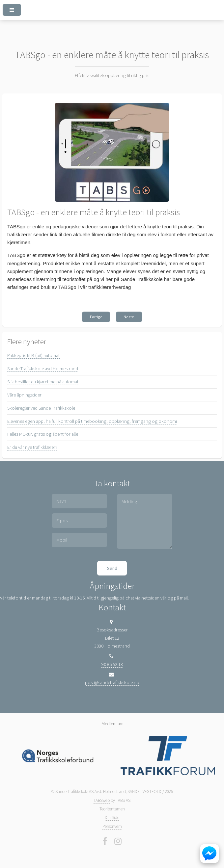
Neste (129, 317)
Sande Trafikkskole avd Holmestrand (43, 369)
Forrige (96, 317)
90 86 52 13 (112, 664)
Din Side (112, 817)
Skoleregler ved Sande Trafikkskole (41, 408)
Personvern (112, 826)
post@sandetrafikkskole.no (112, 682)
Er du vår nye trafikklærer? (32, 447)
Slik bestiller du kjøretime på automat (43, 382)
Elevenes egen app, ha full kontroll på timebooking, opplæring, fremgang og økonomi (92, 421)
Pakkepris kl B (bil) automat (33, 355)
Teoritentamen (112, 809)
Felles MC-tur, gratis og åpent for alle (43, 434)
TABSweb (102, 800)
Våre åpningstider (24, 395)
